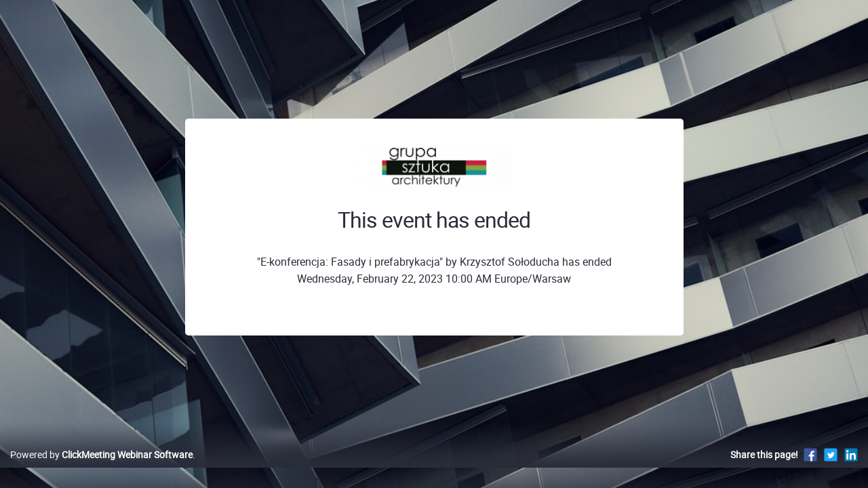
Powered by (101, 469)
